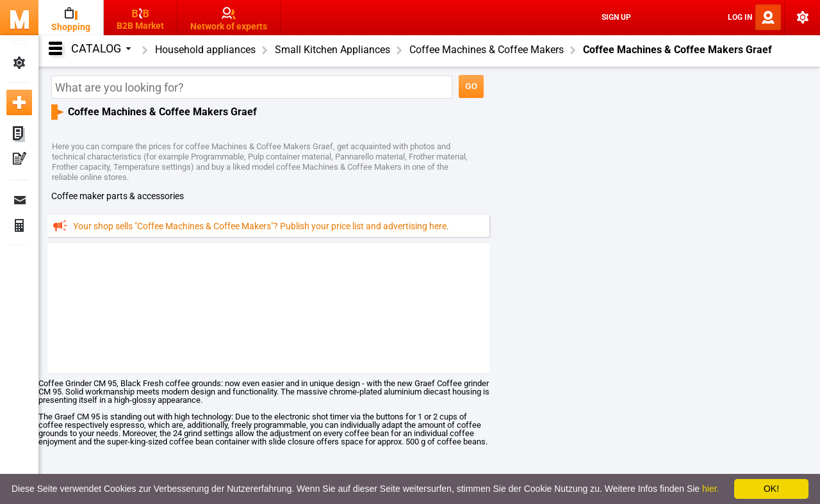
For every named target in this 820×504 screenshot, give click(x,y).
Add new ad (19, 102)
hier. (710, 489)
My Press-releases (19, 160)
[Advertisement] (268, 307)
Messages (19, 200)
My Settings (19, 63)
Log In (740, 17)
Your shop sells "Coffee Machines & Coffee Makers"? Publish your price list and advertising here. (261, 226)
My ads (19, 134)
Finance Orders (19, 225)
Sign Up (616, 17)
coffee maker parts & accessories (118, 196)
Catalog (101, 48)
